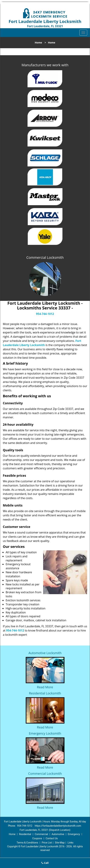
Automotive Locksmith (45, 653)
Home (38, 43)
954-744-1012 (45, 314)
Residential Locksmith (45, 693)
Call (45, 863)
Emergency (74, 834)
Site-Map (60, 843)
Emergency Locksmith (45, 733)
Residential (25, 834)
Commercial (41, 834)
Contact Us (52, 838)
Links (71, 843)
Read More (45, 687)
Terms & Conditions (27, 843)
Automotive (58, 834)
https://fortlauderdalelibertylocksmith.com (58, 826)
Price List (47, 843)
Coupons (37, 838)
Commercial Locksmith (45, 774)
